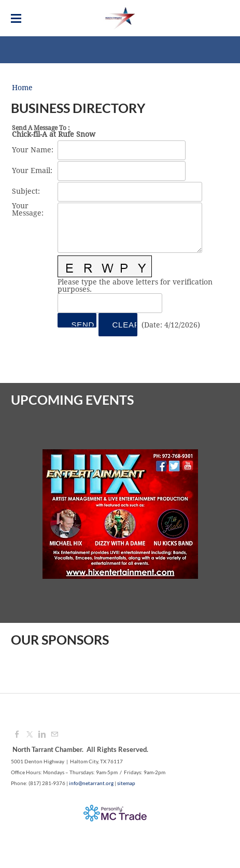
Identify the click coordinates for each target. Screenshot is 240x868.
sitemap (126, 783)
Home (22, 88)
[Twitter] (30, 735)
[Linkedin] (42, 735)
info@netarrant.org (91, 783)
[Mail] (54, 735)
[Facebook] (17, 735)
